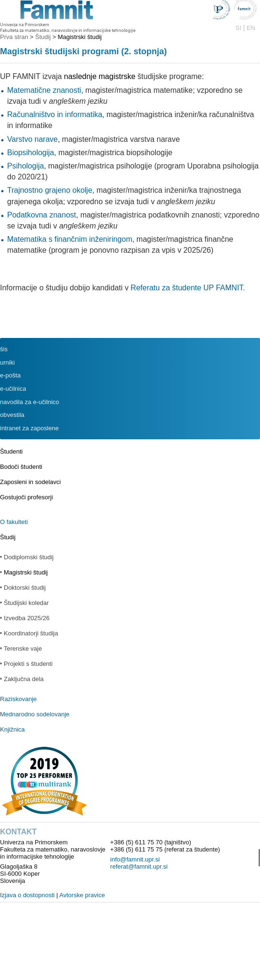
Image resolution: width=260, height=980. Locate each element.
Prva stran (14, 37)
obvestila (12, 415)
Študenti (11, 451)
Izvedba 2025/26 (27, 618)
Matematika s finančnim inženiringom (70, 239)
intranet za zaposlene (29, 428)
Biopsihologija (31, 153)
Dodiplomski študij (29, 557)
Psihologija (25, 166)
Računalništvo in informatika (55, 114)
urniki (7, 362)
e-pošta (10, 375)
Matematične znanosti (44, 90)
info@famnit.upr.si (135, 859)
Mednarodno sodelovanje (35, 714)
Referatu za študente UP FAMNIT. (188, 288)
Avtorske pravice (82, 895)
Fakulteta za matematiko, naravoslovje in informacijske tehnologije (68, 30)
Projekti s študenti (28, 664)
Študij (8, 537)
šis (4, 349)
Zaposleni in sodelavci (30, 482)
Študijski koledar (26, 603)
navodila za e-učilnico (29, 402)
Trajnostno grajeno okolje (50, 190)
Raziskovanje (18, 699)
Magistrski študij (26, 572)
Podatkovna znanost (42, 215)
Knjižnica (12, 729)
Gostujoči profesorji (26, 497)
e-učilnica (13, 389)
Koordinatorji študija (31, 633)
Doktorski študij (25, 588)
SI (238, 28)
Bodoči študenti (21, 467)
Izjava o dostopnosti (27, 895)
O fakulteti (14, 522)
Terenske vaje (23, 648)
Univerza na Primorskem (25, 25)
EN (251, 28)
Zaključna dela (24, 679)
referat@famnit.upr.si (139, 866)
